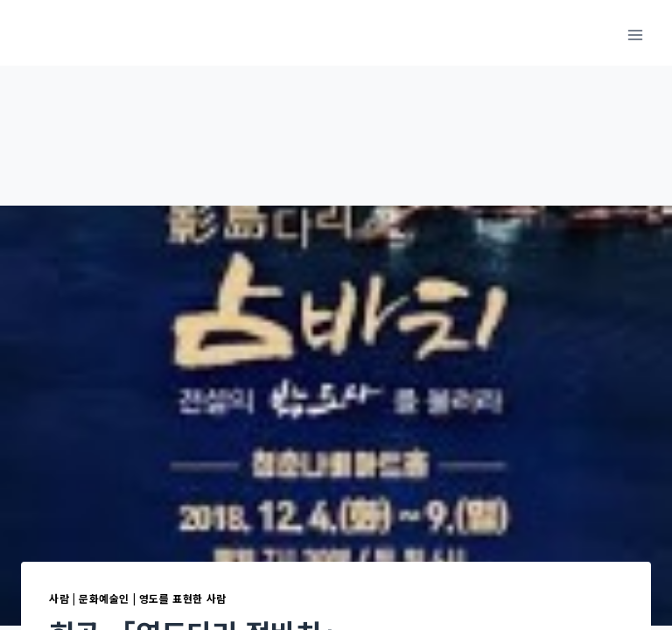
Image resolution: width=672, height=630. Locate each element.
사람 (59, 598)
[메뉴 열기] (635, 35)
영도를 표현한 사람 (183, 598)
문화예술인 (104, 598)
